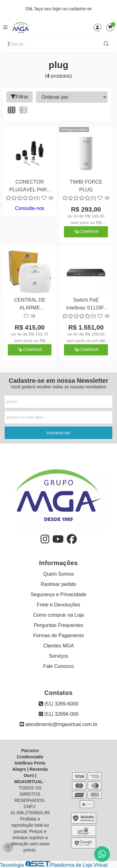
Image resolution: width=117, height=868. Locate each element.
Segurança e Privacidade (58, 594)
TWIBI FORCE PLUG (86, 186)
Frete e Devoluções (58, 605)
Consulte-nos (30, 208)
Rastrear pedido (59, 584)
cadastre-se (80, 9)
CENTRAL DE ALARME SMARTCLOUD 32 (30, 305)
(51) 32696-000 (59, 714)
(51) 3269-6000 (59, 704)
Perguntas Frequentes (58, 625)
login (58, 9)
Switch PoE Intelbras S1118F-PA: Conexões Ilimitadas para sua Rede (86, 305)
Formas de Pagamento (58, 635)
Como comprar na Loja (58, 615)
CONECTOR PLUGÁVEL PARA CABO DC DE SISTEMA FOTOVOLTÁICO (30, 187)
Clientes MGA (58, 646)
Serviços (58, 656)
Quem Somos (59, 574)
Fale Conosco (58, 666)
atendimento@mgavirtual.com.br (59, 724)
